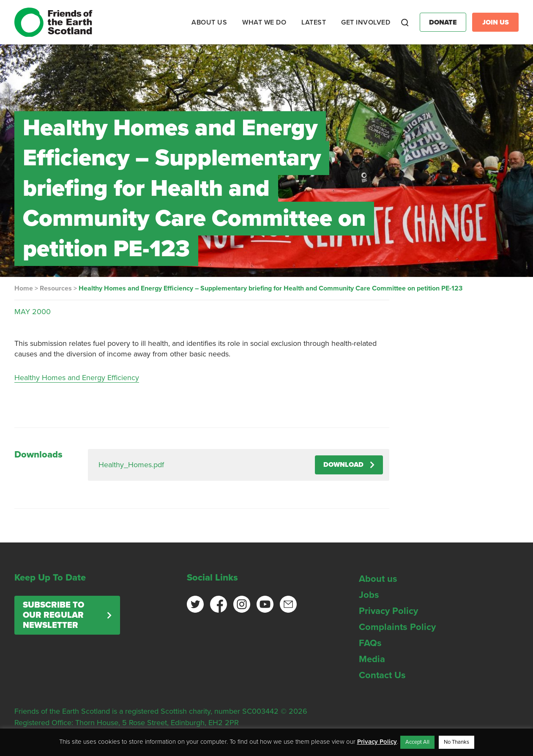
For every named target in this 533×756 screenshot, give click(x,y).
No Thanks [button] (456, 742)
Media (372, 659)
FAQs (370, 643)
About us (378, 579)
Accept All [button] (417, 742)
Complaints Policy (397, 627)
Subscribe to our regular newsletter (53, 615)
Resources (56, 288)
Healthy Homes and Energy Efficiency (77, 378)
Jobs (369, 595)
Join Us (496, 22)
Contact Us (382, 675)
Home (24, 288)
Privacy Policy (388, 611)
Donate (443, 22)
